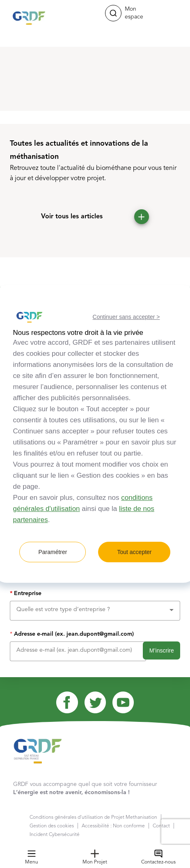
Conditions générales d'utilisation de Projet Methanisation (93, 818)
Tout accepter (134, 552)
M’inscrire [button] (162, 650)
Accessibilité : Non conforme (113, 826)
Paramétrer (53, 552)
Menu (32, 857)
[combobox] (95, 610)
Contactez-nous (158, 857)
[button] (113, 13)
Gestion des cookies (52, 826)
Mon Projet (95, 857)
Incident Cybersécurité (55, 835)
